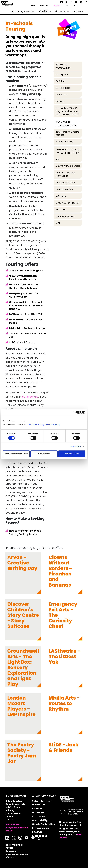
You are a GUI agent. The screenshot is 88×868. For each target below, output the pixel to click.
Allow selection (44, 454)
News (66, 6)
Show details (76, 446)
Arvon (58, 159)
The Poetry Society (65, 216)
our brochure (30, 397)
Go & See (60, 81)
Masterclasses (63, 88)
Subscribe (45, 6)
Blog (75, 6)
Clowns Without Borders (68, 166)
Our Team (38, 812)
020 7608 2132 (13, 825)
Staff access (40, 836)
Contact (37, 809)
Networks (46, 11)
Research (81, 11)
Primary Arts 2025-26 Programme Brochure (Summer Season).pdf (67, 111)
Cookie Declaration (43, 824)
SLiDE (58, 223)
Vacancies (38, 816)
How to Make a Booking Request (67, 133)
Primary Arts (62, 74)
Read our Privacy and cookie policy (45, 425)
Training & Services (25, 11)
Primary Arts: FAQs (65, 142)
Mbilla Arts (61, 210)
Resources (64, 11)
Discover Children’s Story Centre (65, 174)
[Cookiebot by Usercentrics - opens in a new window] (75, 413)
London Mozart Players (67, 203)
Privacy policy (41, 828)
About (57, 6)
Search (32, 6)
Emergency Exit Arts (65, 183)
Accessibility (40, 820)
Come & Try (62, 95)
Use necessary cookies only (16, 454)
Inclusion (60, 101)
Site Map (37, 832)
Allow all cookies (72, 454)
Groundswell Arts (64, 189)
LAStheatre (61, 196)
